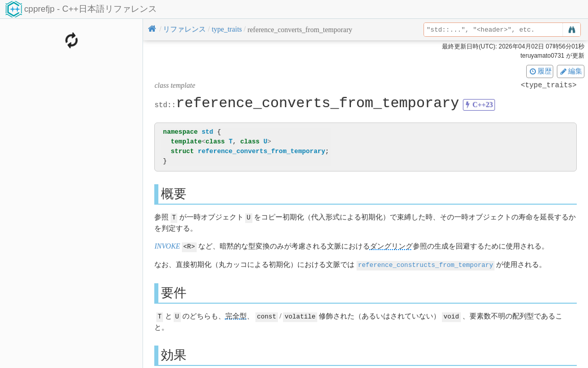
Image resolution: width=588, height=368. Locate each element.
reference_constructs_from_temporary (426, 264)
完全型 (236, 315)
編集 (571, 71)
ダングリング (391, 246)
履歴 (540, 71)
